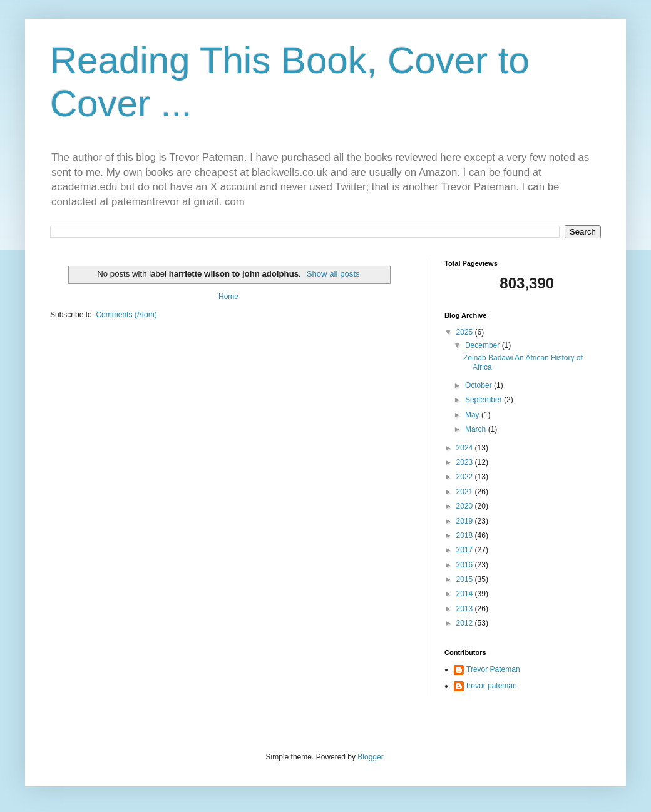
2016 (466, 565)
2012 (466, 623)
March (477, 429)
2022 (466, 477)
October (479, 385)
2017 (466, 550)
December (484, 345)
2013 (466, 609)
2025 (466, 332)
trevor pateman (492, 686)
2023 (466, 462)
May (473, 415)
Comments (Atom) (126, 315)
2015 (466, 579)
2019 (466, 521)
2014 (466, 594)
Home (228, 297)
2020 (466, 506)
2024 (466, 448)
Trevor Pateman (493, 669)
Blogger (370, 757)
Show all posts (333, 274)
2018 (466, 535)
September (484, 400)
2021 (466, 492)
